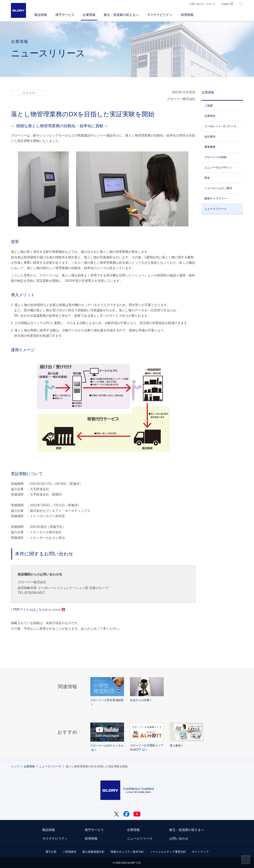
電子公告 (51, 852)
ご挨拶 (209, 106)
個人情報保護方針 (93, 852)
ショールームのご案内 (218, 188)
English (226, 4)
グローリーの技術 (216, 157)
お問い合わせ (179, 839)
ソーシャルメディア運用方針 (168, 852)
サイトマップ (200, 852)
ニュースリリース (216, 209)
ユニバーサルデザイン (218, 167)
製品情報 (49, 830)
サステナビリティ (55, 839)
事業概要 (210, 147)
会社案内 (210, 137)
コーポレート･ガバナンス (220, 126)
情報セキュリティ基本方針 (127, 852)
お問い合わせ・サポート (203, 4)
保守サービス (94, 830)
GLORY (18, 10)
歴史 (207, 178)
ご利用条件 (69, 852)
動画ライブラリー (216, 198)
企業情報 (208, 92)
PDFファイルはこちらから (37, 610)
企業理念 (210, 116)
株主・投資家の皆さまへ (187, 830)
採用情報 (91, 839)
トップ (15, 766)
